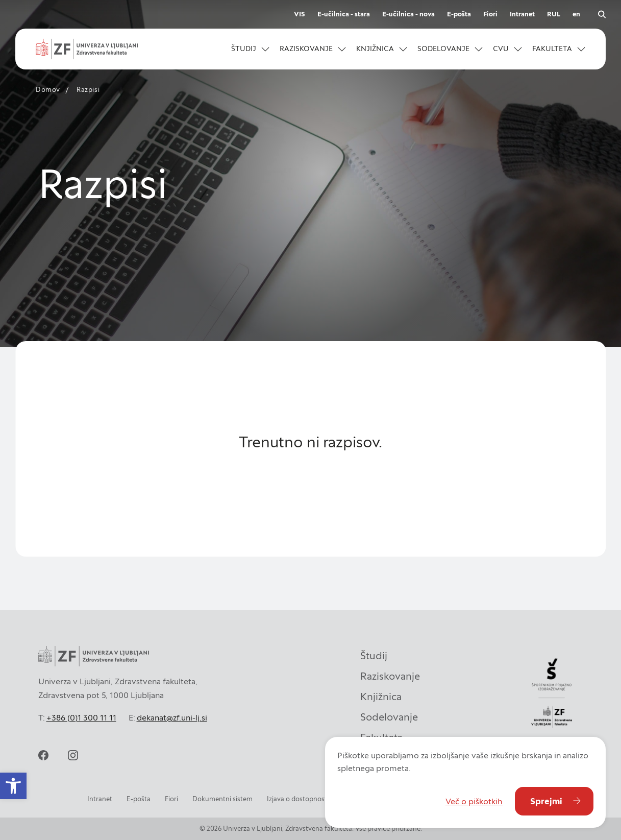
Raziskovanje (390, 676)
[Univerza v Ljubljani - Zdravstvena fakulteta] (87, 49)
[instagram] (73, 755)
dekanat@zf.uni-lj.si (172, 717)
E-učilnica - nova (408, 14)
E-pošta (459, 14)
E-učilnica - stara (344, 14)
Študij (374, 656)
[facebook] (43, 755)
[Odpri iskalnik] (602, 14)
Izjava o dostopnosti (298, 799)
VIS (300, 14)
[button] (250, 49)
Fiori (490, 14)
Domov (48, 90)
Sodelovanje (389, 717)
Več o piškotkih (474, 801)
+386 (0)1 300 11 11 (81, 717)
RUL (554, 14)
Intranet (522, 14)
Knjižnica (381, 697)
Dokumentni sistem (222, 799)
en (576, 14)
